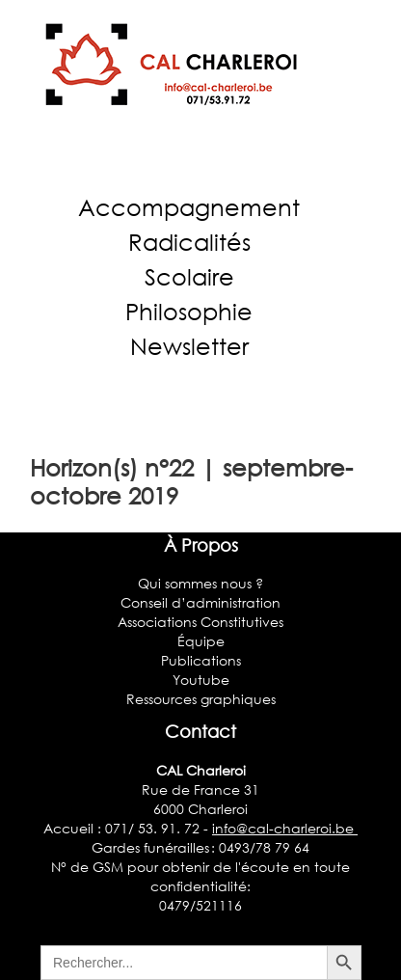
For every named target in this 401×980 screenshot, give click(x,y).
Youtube (201, 680)
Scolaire (189, 276)
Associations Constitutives (200, 622)
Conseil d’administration (200, 602)
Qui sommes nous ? (200, 583)
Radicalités (189, 242)
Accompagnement (189, 207)
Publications (201, 660)
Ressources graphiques (201, 699)
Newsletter (189, 346)
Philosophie (189, 311)
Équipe (201, 641)
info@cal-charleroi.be (285, 828)
